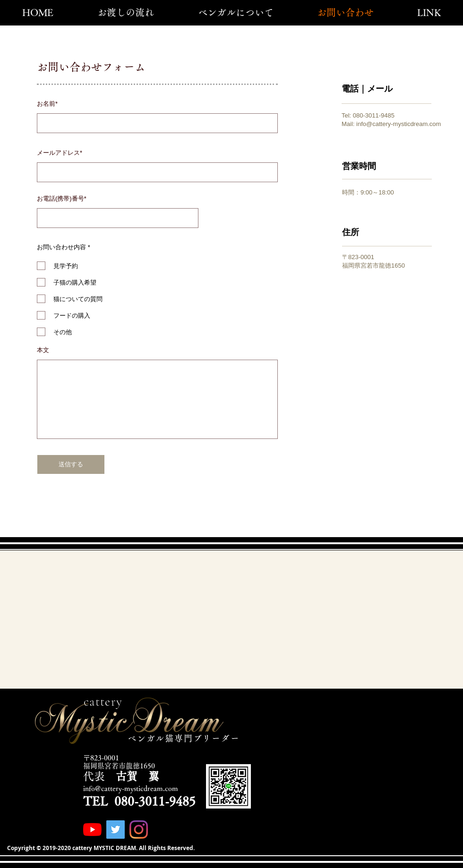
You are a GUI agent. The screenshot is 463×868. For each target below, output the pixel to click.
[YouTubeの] (92, 830)
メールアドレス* (60, 153)
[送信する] (71, 464)
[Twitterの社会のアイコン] (116, 830)
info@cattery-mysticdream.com (399, 124)
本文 (43, 350)
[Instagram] (139, 830)
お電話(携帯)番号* (62, 198)
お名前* (47, 104)
